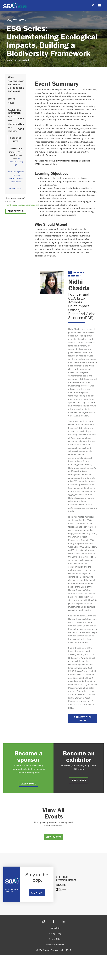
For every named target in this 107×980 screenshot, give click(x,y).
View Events (54, 837)
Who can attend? (16, 188)
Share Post (14, 211)
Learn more (28, 784)
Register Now (16, 140)
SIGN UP (37, 893)
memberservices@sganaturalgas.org (22, 205)
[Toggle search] (93, 6)
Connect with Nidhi (83, 719)
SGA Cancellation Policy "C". (16, 162)
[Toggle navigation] (100, 6)
